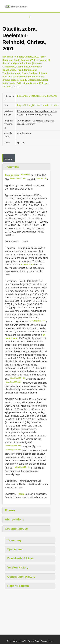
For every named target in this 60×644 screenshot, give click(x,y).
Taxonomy (14, 540)
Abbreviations (14, 520)
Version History (18, 568)
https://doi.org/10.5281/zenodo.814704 (37, 96)
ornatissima (27, 265)
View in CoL (26, 174)
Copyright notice (16, 529)
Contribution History (21, 577)
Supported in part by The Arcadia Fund (23, 641)
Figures (10, 510)
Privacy (44, 641)
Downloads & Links (21, 558)
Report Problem (18, 586)
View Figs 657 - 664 (18, 178)
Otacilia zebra (12, 175)
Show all (9, 159)
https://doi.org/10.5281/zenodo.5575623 (38, 105)
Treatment (12, 167)
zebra (22, 494)
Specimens (15, 549)
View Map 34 (41, 178)
